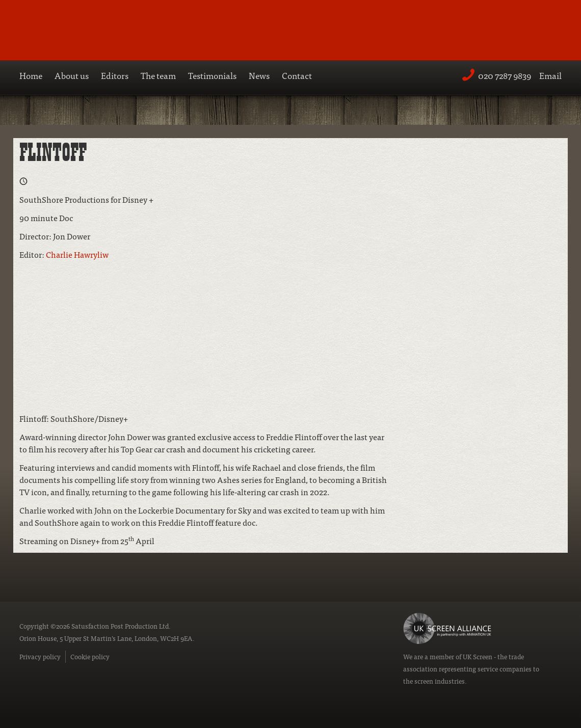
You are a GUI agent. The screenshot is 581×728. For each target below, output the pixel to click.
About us (72, 75)
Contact (297, 75)
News (259, 75)
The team (158, 75)
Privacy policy (40, 656)
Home (31, 75)
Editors (115, 75)
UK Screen (478, 656)
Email (550, 75)
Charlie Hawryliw (77, 254)
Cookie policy (90, 656)
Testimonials (212, 75)
